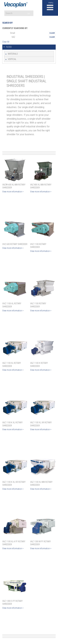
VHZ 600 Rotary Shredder (15, 244)
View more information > (13, 192)
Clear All (6, 42)
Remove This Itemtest (52, 33)
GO (29, 13)
